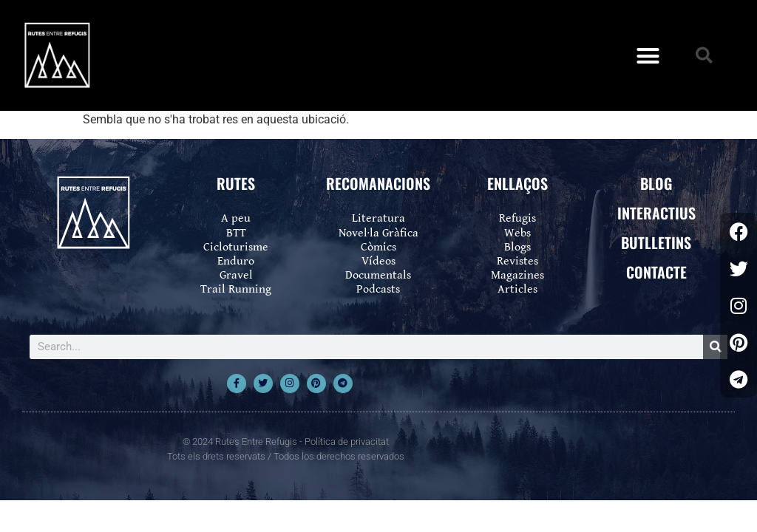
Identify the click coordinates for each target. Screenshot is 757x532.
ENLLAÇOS (517, 183)
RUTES (236, 183)
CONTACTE (656, 272)
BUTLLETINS (656, 242)
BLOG (656, 183)
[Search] (715, 347)
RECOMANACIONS (378, 183)
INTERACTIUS (656, 213)
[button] (648, 55)
